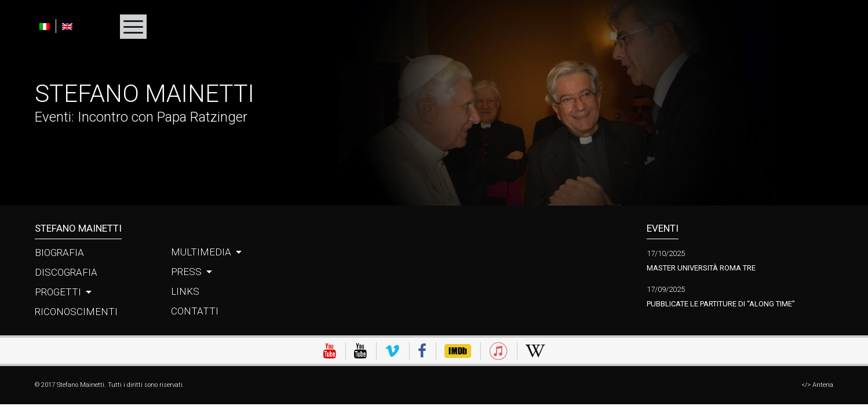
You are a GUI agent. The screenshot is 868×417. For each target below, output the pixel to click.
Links (185, 291)
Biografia (59, 253)
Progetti (58, 292)
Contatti (195, 311)
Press (186, 272)
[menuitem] (48, 26)
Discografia (66, 272)
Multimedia (201, 252)
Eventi (53, 117)
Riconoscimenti (76, 312)
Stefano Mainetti (145, 94)
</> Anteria (817, 385)
